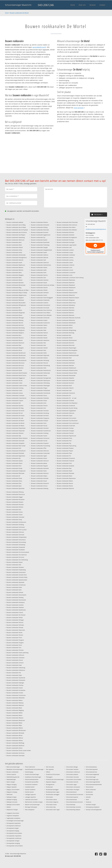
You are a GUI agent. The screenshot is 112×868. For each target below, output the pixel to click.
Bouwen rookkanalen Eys (38, 237)
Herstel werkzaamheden (32, 779)
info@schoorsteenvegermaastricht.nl (96, 229)
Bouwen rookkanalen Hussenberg (41, 446)
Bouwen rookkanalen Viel (14, 673)
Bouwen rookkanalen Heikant (39, 358)
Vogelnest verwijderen (13, 816)
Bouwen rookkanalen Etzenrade (40, 230)
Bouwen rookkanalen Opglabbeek (66, 411)
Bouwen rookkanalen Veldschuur (16, 670)
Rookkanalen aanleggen (53, 794)
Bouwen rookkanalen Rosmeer (15, 505)
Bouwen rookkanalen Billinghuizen (16, 305)
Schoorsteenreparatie (92, 769)
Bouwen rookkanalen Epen (14, 486)
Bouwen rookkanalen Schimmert (16, 527)
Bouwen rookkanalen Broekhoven (16, 353)
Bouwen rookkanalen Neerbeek (66, 360)
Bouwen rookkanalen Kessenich (40, 483)
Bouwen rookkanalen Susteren (15, 605)
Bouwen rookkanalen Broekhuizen (16, 355)
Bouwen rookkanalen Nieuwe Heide (67, 373)
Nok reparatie (50, 769)
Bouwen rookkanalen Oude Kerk (66, 426)
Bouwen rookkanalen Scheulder (15, 517)
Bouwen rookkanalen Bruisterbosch (16, 360)
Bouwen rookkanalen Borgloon (15, 333)
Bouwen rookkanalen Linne (64, 267)
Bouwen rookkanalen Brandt (15, 340)
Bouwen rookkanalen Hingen (39, 388)
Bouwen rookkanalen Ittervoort (40, 461)
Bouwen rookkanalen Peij (64, 443)
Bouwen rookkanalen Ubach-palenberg (17, 653)
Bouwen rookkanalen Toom (14, 645)
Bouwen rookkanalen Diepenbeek (16, 428)
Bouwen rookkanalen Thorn (14, 638)
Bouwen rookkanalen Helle (39, 368)
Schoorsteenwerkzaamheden (94, 784)
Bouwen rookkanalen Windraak (15, 733)
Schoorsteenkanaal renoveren (75, 802)
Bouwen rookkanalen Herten (39, 375)
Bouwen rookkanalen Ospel (65, 416)
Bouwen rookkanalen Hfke (39, 448)
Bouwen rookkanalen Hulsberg (40, 433)
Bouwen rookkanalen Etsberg (39, 227)
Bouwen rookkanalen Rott (14, 510)
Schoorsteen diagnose (52, 802)
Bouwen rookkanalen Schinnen (15, 532)
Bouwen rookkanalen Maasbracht (66, 288)
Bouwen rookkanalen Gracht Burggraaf (42, 298)
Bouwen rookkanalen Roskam (15, 502)
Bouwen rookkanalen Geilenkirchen (41, 265)
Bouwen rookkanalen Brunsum (15, 365)
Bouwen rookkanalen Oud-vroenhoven (68, 423)
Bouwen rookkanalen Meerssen (66, 315)
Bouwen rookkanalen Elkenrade (15, 473)
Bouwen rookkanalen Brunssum (15, 363)
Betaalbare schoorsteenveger (15, 769)
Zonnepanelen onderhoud (14, 838)
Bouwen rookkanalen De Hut (15, 413)
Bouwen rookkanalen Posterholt (66, 458)
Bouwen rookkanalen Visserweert (16, 680)
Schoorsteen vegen (72, 784)
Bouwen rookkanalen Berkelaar (15, 300)
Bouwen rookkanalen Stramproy (16, 602)
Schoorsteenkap (71, 805)
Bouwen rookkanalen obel (64, 390)
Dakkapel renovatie (12, 802)
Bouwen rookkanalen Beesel (14, 280)
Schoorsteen (50, 797)
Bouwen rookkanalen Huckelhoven (41, 431)
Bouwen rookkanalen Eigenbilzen (16, 456)
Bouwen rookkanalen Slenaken (15, 567)
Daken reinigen (11, 782)
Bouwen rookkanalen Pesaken (65, 448)
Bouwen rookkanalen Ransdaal (65, 473)
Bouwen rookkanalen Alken (14, 245)
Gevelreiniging (29, 772)
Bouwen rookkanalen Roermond (16, 494)
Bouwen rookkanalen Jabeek (39, 463)
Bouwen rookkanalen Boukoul (15, 338)
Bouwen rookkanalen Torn (14, 648)
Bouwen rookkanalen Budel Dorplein (17, 373)
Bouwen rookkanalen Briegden (15, 348)
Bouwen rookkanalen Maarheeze (66, 280)
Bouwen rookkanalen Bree (14, 345)
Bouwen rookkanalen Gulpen (39, 320)
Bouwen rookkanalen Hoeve (39, 395)
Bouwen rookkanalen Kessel (39, 481)
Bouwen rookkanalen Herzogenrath (41, 378)
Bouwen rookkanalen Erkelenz (40, 222)
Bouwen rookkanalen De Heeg (15, 408)
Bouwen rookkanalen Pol (64, 456)
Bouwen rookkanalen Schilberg (15, 525)
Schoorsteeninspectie (72, 797)
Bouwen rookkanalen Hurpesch (40, 443)
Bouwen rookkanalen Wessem (15, 718)
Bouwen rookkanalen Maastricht (66, 295)
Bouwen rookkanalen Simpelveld (16, 547)
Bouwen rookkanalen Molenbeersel (67, 340)
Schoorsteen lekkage (72, 767)
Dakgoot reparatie (12, 787)
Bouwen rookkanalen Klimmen (65, 232)
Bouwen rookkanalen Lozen (65, 275)
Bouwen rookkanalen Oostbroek (66, 406)
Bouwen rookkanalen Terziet (14, 633)
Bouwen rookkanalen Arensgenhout (17, 257)
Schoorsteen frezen (51, 805)
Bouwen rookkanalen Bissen (14, 315)
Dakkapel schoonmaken (13, 805)
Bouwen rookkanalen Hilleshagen (40, 385)
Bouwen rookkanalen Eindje (14, 468)
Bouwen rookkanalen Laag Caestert (67, 245)
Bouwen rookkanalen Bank (14, 273)
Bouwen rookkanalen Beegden (15, 275)
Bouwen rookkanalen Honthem (40, 416)
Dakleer (9, 807)
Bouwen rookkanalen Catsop (15, 393)
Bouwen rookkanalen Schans (15, 512)
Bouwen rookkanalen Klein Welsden (67, 230)
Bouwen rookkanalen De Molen (15, 421)
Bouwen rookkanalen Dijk (14, 436)
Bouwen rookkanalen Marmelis (65, 308)
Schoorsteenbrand (71, 792)
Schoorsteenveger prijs (92, 779)
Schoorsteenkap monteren (74, 807)
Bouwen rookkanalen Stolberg (15, 597)
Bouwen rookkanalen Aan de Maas (16, 227)
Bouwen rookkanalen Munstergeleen (67, 350)
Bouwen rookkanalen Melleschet (66, 320)
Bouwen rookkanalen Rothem (15, 507)
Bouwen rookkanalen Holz (38, 408)
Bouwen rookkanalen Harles (39, 335)
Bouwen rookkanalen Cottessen (15, 395)
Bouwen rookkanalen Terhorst (15, 622)
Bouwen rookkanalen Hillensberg (40, 383)
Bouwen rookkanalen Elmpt (14, 478)
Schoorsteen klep (51, 807)
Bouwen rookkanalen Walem (15, 700)
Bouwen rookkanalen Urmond (15, 663)
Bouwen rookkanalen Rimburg (15, 492)
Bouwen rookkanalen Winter (14, 735)
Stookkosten (89, 792)
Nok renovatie (50, 767)
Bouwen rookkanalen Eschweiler (40, 225)
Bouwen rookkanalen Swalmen (15, 607)
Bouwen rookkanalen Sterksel (15, 592)
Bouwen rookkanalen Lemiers (65, 257)
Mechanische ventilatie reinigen (34, 802)
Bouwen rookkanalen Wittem (15, 740)
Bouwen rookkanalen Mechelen (66, 310)
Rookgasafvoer (50, 784)
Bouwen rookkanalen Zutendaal (15, 755)
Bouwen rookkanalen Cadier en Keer (17, 385)
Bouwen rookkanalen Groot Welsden (41, 315)
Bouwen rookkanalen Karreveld (40, 468)
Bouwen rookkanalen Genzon (39, 275)
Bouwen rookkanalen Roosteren (16, 499)
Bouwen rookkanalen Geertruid (40, 263)
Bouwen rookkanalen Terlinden (15, 625)
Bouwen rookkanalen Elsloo (14, 481)
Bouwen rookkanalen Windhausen (16, 730)
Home (7, 13)
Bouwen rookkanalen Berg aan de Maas (18, 290)
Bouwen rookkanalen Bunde (14, 380)
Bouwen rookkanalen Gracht (39, 295)
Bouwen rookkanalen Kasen (39, 471)
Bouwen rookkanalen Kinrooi (39, 486)
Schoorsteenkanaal (72, 799)
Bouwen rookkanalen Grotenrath (40, 318)
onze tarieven (79, 108)
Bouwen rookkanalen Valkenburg (16, 668)
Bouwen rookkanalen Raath (65, 471)
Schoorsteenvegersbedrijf (93, 782)
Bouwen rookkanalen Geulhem (40, 280)
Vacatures (88, 802)
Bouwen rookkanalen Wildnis (15, 728)
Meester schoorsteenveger (32, 805)
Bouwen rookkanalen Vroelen (15, 693)
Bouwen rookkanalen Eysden (39, 240)
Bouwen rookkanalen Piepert (65, 451)
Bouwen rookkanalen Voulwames (16, 690)
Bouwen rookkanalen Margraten (66, 300)
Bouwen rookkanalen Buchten (15, 368)
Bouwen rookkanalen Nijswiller (65, 378)
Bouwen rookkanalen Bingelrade (16, 313)
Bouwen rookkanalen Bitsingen (15, 318)
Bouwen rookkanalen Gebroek (40, 257)
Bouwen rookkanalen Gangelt (39, 247)
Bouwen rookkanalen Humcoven (40, 438)
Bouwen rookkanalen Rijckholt (65, 488)
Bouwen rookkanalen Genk (39, 273)
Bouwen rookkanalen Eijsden (15, 461)
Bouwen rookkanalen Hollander (40, 398)
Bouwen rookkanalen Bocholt (15, 323)
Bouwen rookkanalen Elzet (14, 483)
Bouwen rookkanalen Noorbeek (66, 380)
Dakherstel (10, 794)
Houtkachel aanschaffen (32, 782)
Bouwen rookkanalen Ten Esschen (16, 615)
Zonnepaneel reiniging (13, 831)
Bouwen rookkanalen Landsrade (66, 255)
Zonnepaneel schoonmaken (14, 833)
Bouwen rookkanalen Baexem (15, 267)
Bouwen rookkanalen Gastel (39, 252)
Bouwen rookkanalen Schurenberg (16, 542)
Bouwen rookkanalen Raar (64, 468)
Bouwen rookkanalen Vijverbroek (16, 678)
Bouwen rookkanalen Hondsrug (40, 413)
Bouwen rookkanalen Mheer (65, 328)
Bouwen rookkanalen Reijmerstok (66, 478)
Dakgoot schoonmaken (13, 790)
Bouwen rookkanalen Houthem (40, 428)
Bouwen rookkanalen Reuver (65, 483)
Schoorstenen (90, 787)
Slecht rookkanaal (91, 790)
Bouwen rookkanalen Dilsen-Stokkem (17, 438)
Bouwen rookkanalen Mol (64, 335)
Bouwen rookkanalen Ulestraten (16, 658)
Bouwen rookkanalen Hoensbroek (41, 393)
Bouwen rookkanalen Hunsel (39, 441)
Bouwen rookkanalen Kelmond (40, 473)
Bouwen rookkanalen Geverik (39, 288)
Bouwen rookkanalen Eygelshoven (41, 235)
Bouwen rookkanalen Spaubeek (15, 582)
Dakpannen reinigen (12, 810)
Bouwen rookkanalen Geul (39, 278)
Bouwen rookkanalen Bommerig (16, 328)
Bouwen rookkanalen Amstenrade (16, 255)
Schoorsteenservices (91, 772)
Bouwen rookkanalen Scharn (15, 515)
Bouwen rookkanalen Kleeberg (40, 488)
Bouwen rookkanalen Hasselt (39, 338)
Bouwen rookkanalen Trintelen (15, 650)
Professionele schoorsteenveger (55, 779)
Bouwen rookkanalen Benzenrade (16, 285)
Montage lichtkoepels (31, 807)
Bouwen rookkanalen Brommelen (16, 358)
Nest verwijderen (30, 810)
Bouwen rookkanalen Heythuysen (41, 380)
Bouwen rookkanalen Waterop (15, 703)
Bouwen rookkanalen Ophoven (66, 413)
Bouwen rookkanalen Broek (14, 350)
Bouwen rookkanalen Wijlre (14, 725)
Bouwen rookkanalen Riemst (65, 486)
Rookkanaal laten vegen (53, 792)
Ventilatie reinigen (91, 805)
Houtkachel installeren (31, 784)
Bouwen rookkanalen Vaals (14, 665)
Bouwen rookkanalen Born (14, 335)
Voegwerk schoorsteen (13, 813)
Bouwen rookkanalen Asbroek (15, 260)
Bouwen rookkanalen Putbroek (66, 461)
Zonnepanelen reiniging (13, 843)
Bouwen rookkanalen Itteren (39, 458)
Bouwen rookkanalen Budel (14, 370)
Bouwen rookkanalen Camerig (15, 388)
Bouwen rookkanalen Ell (13, 476)
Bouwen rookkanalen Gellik (39, 270)
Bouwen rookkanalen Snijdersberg (16, 570)
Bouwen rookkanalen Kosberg (65, 240)
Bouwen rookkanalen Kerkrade (40, 478)
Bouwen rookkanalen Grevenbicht (41, 305)
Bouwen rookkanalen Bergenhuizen (16, 295)
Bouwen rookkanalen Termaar (15, 627)
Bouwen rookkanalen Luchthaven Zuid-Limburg (70, 278)
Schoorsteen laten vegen (53, 810)
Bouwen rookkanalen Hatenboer (40, 340)
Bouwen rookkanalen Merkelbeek (66, 323)
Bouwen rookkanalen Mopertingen (67, 348)
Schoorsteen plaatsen (72, 774)
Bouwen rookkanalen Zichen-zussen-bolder (19, 750)
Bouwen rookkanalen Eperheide (15, 488)
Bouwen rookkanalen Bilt (14, 308)
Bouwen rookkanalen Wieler (14, 723)
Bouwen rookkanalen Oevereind (66, 393)
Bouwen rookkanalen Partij (64, 438)
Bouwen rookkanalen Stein (14, 590)
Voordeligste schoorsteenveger (15, 821)
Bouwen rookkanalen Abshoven (15, 240)
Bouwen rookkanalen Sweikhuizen (16, 610)
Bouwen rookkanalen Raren (65, 476)
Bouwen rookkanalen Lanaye (65, 252)
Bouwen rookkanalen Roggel (15, 497)
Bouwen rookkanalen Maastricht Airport (68, 298)
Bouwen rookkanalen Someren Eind (17, 575)
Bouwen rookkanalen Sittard (14, 562)
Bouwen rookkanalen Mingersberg (66, 330)
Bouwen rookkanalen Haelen (39, 325)
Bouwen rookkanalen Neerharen (66, 363)
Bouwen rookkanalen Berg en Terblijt (17, 293)
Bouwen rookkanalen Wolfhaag (15, 743)
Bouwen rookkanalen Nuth (64, 385)
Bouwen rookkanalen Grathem (40, 303)
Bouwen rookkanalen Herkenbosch (41, 370)
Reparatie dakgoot (51, 782)
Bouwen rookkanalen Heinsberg (40, 360)
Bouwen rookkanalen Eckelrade (15, 453)
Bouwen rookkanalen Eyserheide (40, 242)
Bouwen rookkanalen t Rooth (15, 612)
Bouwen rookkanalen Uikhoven (15, 655)
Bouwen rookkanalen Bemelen (15, 283)
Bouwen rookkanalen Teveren (15, 635)
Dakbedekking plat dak (13, 777)
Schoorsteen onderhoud (73, 772)
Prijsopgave (49, 777)
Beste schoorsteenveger (13, 767)
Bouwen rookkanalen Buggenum (16, 378)
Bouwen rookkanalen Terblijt (15, 617)
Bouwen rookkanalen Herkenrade (40, 373)
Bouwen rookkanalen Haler (39, 330)
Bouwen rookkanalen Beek (14, 278)
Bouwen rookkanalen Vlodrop (15, 685)
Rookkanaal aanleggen (52, 790)
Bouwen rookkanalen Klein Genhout (67, 225)
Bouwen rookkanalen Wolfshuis (15, 746)
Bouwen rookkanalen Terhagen (15, 620)
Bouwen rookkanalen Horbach (40, 421)
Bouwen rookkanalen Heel (38, 343)
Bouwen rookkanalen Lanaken (65, 250)
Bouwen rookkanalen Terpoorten (16, 630)
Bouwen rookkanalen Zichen (14, 748)
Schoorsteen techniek (72, 782)
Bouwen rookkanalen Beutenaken (16, 303)
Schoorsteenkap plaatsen (73, 810)
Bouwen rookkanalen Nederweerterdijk (68, 355)
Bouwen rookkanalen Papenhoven (66, 436)
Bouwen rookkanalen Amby (14, 252)
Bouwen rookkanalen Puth (64, 463)
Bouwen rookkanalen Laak (64, 247)
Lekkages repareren (30, 797)
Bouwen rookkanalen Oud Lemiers (66, 418)
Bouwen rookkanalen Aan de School (17, 232)
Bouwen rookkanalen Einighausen (16, 471)
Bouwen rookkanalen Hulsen (39, 436)
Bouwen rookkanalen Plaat (64, 453)
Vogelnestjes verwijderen (13, 818)
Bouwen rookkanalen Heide (39, 353)
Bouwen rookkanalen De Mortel (19, 13)
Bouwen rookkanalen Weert (14, 708)
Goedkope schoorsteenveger (33, 777)
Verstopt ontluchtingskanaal (94, 810)
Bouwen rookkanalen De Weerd (15, 426)
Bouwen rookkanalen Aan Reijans (16, 235)
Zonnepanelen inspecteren (14, 836)
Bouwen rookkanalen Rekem (65, 481)
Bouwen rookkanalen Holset (39, 401)
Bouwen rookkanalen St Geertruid (16, 585)
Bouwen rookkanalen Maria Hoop (66, 303)
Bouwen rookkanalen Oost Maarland (67, 403)
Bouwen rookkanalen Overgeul (65, 431)
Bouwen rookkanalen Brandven (15, 343)
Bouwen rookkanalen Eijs (14, 458)
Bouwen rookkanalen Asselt (14, 263)
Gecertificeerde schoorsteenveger (34, 769)
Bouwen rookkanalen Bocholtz (15, 325)
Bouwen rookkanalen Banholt (15, 270)
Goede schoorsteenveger (32, 774)
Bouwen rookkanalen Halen (39, 328)
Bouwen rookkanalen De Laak (15, 418)
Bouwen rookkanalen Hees (39, 350)
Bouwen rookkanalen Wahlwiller (16, 698)
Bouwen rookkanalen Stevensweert (16, 595)
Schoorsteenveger (91, 777)
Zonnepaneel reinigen (13, 828)
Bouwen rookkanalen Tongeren (15, 640)
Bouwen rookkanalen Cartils (14, 390)
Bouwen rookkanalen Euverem (40, 232)
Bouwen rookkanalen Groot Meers (41, 313)
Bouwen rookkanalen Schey (14, 520)
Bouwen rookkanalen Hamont (40, 333)
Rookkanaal (49, 787)
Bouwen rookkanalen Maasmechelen (67, 293)
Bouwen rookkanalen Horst (39, 423)
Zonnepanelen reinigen (13, 841)
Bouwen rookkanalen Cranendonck (16, 398)
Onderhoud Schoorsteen (53, 774)
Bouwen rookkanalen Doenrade (15, 441)
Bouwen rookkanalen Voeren (15, 688)
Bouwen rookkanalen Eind (14, 466)
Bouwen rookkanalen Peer (64, 441)
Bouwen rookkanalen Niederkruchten (67, 370)
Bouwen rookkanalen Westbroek (16, 720)
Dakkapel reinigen (12, 797)
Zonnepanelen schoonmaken (15, 846)
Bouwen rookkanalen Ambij (14, 250)
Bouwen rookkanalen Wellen (15, 713)
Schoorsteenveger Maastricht (18, 5)
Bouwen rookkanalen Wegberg (15, 710)
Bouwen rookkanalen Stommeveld (16, 600)
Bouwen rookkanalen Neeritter (65, 365)
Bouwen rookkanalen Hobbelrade (41, 390)
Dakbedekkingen (11, 779)
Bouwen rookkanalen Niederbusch (66, 368)
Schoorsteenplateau (91, 767)
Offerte (48, 772)
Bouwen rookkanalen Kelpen (39, 476)
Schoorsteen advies (51, 799)
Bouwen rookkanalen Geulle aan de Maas (43, 285)
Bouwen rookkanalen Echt (14, 448)
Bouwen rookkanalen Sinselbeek (16, 550)
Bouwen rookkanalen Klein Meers (66, 227)
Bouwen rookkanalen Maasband (66, 285)
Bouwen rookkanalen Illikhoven (40, 451)
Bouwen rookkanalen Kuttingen (66, 242)
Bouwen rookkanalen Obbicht (65, 388)
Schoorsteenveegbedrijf (92, 774)
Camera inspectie (11, 774)
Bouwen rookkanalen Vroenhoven (16, 695)
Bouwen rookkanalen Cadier (14, 383)
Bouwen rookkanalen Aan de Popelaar (17, 230)
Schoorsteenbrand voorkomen (75, 794)
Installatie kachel (30, 787)
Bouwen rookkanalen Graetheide (40, 300)
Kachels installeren (30, 790)
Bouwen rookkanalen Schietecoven (16, 522)
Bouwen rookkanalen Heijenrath (40, 355)
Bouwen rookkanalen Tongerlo (15, 643)
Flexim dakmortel (30, 767)
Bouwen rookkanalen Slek (14, 565)
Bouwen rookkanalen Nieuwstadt (66, 375)
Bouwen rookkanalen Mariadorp (66, 305)
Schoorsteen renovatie (72, 777)
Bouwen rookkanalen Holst (39, 403)
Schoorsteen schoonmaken (74, 779)
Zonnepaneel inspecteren (14, 823)
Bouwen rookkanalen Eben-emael (16, 446)
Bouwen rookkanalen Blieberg (15, 320)
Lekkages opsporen (30, 794)
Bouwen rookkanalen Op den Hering (67, 408)
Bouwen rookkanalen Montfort (65, 343)
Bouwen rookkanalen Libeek (65, 263)
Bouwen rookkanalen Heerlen (39, 348)
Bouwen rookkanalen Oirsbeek (65, 401)
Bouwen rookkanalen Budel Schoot (16, 375)
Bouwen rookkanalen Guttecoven (40, 323)
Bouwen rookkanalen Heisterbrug (40, 365)
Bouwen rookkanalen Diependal (16, 431)
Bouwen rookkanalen (13, 772)
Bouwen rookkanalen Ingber (39, 456)
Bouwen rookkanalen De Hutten (16, 416)
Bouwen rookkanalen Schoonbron (16, 540)
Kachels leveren (29, 792)
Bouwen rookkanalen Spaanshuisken (17, 580)
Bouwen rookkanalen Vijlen (14, 675)
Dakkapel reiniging (12, 799)
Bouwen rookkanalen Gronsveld (40, 308)
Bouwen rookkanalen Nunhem (65, 383)
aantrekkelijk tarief (39, 47)
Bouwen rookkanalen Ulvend (15, 660)
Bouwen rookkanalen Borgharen (16, 330)
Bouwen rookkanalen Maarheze (66, 283)
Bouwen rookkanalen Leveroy (65, 260)
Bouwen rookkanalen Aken (14, 242)
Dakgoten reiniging (12, 792)
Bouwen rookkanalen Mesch (65, 325)
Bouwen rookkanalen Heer (39, 345)
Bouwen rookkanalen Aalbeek (15, 222)
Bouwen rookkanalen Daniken (15, 406)
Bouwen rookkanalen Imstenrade (40, 453)
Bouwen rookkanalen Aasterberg (16, 237)
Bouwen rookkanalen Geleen (39, 267)
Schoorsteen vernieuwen (73, 787)
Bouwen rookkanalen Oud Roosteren (67, 421)
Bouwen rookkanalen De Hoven (15, 411)
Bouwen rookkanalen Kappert (39, 466)
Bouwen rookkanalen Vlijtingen (15, 683)
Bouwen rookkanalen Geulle (39, 283)
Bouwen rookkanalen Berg (14, 288)
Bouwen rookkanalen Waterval (15, 705)
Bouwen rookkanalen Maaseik (65, 290)
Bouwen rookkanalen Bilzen (14, 310)
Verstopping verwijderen (93, 807)
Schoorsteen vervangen (73, 790)
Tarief (87, 799)
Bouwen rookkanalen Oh (64, 395)
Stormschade (89, 794)
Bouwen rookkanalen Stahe (14, 587)
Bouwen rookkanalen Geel (38, 260)
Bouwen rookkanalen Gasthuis (40, 255)
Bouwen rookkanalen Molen (65, 338)
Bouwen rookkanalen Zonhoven (16, 753)
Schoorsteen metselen (72, 769)
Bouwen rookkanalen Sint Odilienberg (17, 560)
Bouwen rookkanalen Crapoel (15, 401)
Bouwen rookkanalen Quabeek (65, 466)
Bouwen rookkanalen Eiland (14, 463)
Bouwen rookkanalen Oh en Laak (67, 398)
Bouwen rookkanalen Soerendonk (16, 572)
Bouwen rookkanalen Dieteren (15, 433)
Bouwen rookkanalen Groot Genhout (42, 310)
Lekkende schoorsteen (31, 799)
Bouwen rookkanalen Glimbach (40, 293)
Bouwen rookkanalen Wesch (14, 715)
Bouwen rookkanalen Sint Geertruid (17, 555)
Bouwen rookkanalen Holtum (39, 406)
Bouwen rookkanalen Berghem (15, 298)
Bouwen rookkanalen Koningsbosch (67, 237)
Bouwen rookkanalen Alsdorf (15, 247)
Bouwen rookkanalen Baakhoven (16, 265)
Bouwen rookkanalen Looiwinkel (66, 273)
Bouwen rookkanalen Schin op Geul (17, 530)
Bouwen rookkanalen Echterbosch (16, 451)
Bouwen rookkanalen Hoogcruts (40, 418)
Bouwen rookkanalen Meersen (65, 313)
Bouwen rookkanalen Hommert (40, 411)
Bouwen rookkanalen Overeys (65, 428)
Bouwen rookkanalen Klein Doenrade (67, 222)
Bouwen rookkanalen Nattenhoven (67, 353)
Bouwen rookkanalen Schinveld (15, 535)
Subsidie (88, 797)
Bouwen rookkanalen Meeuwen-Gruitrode (69, 318)
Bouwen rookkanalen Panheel (65, 433)
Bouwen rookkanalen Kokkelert (66, 235)
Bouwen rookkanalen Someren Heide (17, 577)
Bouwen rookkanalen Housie (39, 426)
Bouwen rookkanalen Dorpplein (15, 443)
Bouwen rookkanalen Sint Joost (15, 557)
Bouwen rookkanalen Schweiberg (16, 545)
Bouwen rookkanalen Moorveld (66, 345)
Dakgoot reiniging (11, 784)
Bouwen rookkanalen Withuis (15, 738)
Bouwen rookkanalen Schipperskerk (17, 537)
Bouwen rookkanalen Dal (14, 403)
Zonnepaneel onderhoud (14, 826)
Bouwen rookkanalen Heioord (40, 363)
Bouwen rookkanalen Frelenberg (40, 245)
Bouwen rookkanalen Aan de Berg (16, 225)
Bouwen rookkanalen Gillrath (39, 290)
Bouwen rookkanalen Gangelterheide (42, 250)
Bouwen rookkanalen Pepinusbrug (66, 446)
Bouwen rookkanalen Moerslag (65, 333)
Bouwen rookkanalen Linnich (65, 270)
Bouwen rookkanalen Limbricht (66, 265)
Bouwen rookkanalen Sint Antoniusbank (18, 552)
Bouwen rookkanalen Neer (64, 358)
